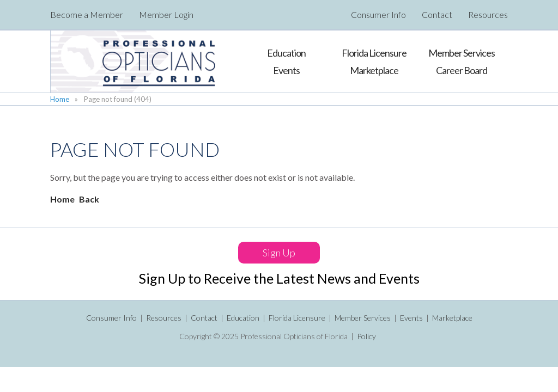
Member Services (363, 318)
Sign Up (279, 253)
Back (89, 199)
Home (60, 99)
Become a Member (87, 15)
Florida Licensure (297, 318)
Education (243, 318)
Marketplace (452, 318)
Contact (437, 15)
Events (411, 318)
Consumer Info (378, 15)
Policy (366, 336)
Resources (488, 15)
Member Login (166, 15)
